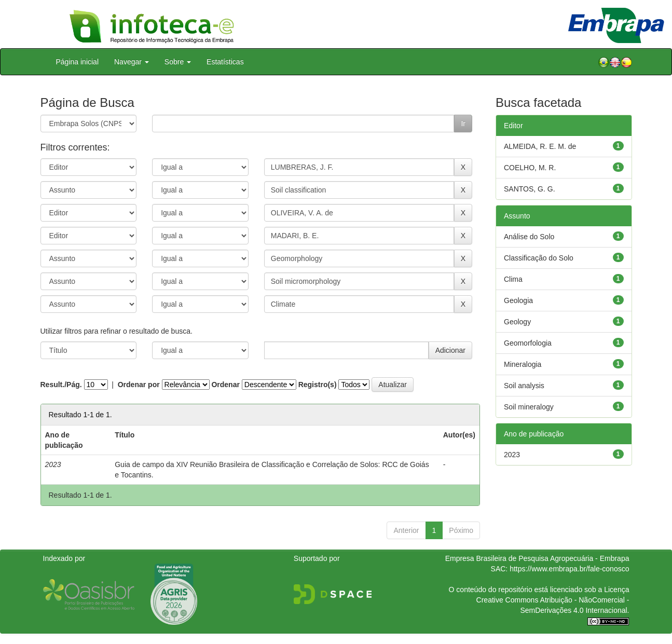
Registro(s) (318, 385)
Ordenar (225, 385)
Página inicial (78, 62)
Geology (517, 322)
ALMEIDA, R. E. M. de (540, 146)
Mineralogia (523, 364)
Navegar (132, 62)
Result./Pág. (61, 385)
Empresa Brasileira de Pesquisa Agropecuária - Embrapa (537, 558)
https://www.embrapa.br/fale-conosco (569, 569)
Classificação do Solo (539, 258)
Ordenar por (139, 385)
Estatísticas (225, 62)
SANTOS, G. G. (530, 189)
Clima (513, 279)
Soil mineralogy (529, 407)
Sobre (178, 62)
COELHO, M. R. (530, 168)
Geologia (518, 300)
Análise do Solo (529, 237)
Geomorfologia (528, 343)
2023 (512, 455)
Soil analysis (524, 386)
